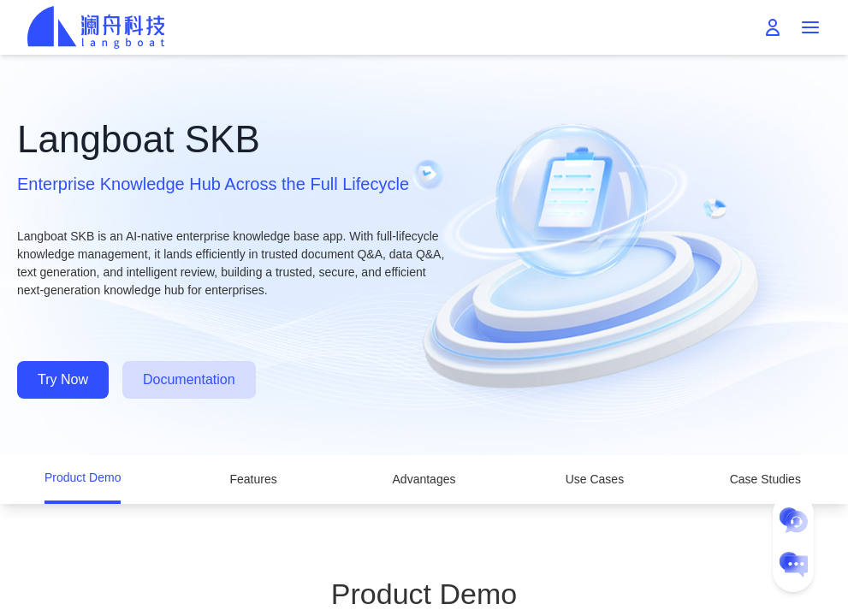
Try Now (63, 379)
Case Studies (765, 479)
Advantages (424, 479)
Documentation (189, 379)
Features (253, 479)
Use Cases (595, 479)
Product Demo (83, 477)
